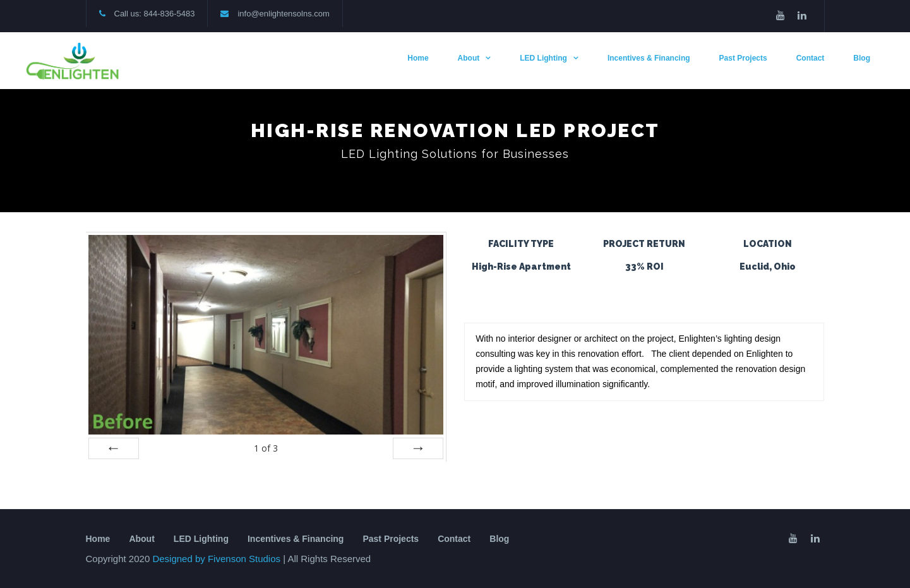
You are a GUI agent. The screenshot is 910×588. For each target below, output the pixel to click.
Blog (862, 58)
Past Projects (743, 58)
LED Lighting (543, 58)
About (469, 58)
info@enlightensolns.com (283, 14)
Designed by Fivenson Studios (218, 559)
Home (418, 58)
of (266, 448)
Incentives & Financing (649, 58)
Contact (811, 58)
